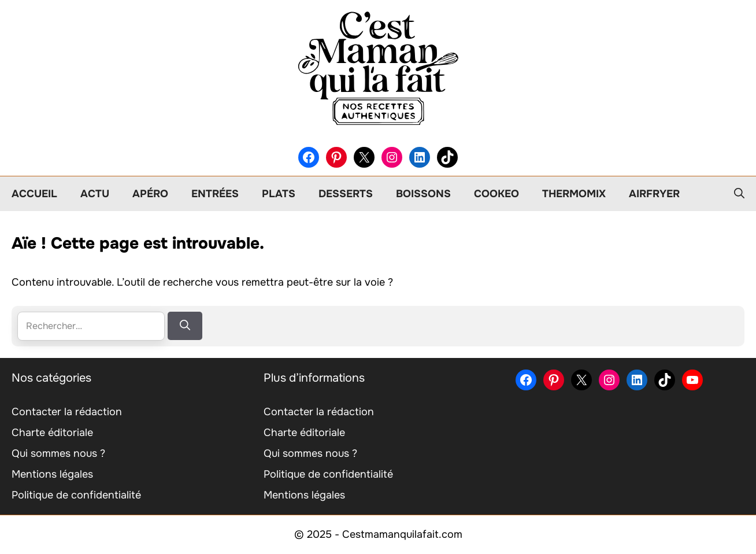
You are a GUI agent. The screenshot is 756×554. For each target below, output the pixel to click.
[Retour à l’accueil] (378, 68)
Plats (279, 194)
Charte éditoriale (52, 433)
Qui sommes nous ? (58, 453)
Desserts (346, 194)
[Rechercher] (185, 326)
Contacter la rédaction (67, 412)
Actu (95, 194)
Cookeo (496, 194)
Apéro (150, 194)
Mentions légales (52, 474)
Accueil (34, 194)
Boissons (423, 194)
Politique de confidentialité (76, 495)
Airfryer (654, 194)
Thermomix (574, 194)
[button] (739, 194)
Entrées (215, 194)
